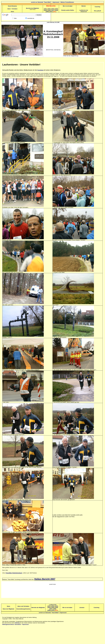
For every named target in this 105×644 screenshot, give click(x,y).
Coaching (97, 7)
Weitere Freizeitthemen (67, 2)
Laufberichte (53, 605)
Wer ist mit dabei (68, 6)
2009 (47, 12)
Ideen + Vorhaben (12, 9)
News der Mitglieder (9, 609)
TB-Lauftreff (97, 11)
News (12, 12)
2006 (49, 10)
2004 (56, 9)
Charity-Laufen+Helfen (68, 10)
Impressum (56, 2)
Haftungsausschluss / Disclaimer (12, 624)
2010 (51, 12)
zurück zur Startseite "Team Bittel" (41, 2)
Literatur (82, 608)
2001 (46, 9)
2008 (56, 10)
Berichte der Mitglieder (33, 8)
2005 (45, 10)
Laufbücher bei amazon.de (84, 11)
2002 (49, 9)
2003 (53, 9)
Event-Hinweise (12, 6)
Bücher (84, 6)
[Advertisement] (52, 592)
